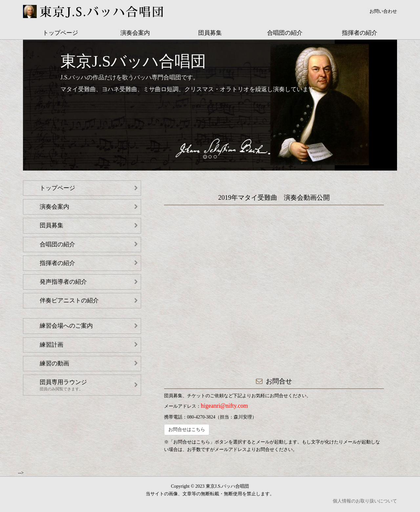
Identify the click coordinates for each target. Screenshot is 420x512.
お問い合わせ (383, 11)
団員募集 (210, 33)
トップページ (60, 33)
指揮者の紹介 (360, 33)
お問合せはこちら (187, 430)
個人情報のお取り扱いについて (365, 501)
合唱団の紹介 (285, 33)
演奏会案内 (135, 33)
